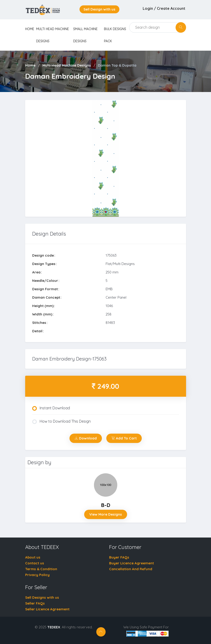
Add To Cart (124, 438)
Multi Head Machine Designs (67, 65)
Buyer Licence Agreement (131, 563)
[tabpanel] (106, 158)
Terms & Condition (41, 569)
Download (86, 438)
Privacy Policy (37, 575)
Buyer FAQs (119, 557)
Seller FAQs (35, 603)
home (30, 29)
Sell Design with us (99, 9)
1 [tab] (106, 212)
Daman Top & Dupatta (117, 65)
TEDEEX (54, 627)
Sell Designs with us (42, 597)
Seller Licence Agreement (47, 609)
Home (30, 65)
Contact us (35, 563)
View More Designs (106, 514)
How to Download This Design (61, 421)
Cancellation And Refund (131, 569)
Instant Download (51, 408)
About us (33, 557)
